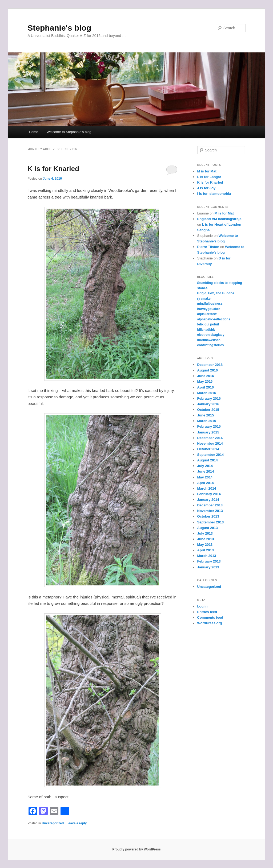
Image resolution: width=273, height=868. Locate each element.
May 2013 (205, 545)
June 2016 (206, 376)
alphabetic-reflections (214, 319)
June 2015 (206, 415)
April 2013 (206, 550)
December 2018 (210, 365)
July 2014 (205, 466)
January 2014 (208, 500)
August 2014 (208, 460)
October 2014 (208, 449)
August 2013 (208, 528)
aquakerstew (207, 314)
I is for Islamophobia (214, 194)
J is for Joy (206, 188)
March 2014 (207, 488)
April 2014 (206, 483)
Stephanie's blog (59, 28)
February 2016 (209, 398)
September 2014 (211, 455)
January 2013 (208, 567)
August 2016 (208, 370)
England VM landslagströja (219, 219)
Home (33, 132)
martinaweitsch (209, 340)
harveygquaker (209, 309)
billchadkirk (206, 330)
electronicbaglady (211, 335)
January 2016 (208, 404)
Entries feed (207, 612)
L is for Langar (209, 177)
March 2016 (207, 393)
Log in (202, 606)
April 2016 (206, 387)
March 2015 (207, 421)
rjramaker (205, 299)
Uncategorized (53, 823)
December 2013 (210, 505)
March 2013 (207, 556)
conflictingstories (211, 345)
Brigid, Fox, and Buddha (216, 293)
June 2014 (206, 471)
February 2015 (209, 426)
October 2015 (208, 410)
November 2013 (210, 511)
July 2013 (205, 533)
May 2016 (205, 381)
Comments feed (210, 617)
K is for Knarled (53, 169)
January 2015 (208, 432)
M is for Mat (207, 171)
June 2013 (206, 539)
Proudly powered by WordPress (136, 849)
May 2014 (205, 477)
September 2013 (211, 522)
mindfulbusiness (210, 304)
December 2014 (210, 438)
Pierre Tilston (208, 247)
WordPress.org (210, 623)
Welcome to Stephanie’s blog (69, 132)
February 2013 (209, 561)
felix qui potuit (208, 324)
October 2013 (208, 516)
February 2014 (209, 494)
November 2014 (210, 443)
